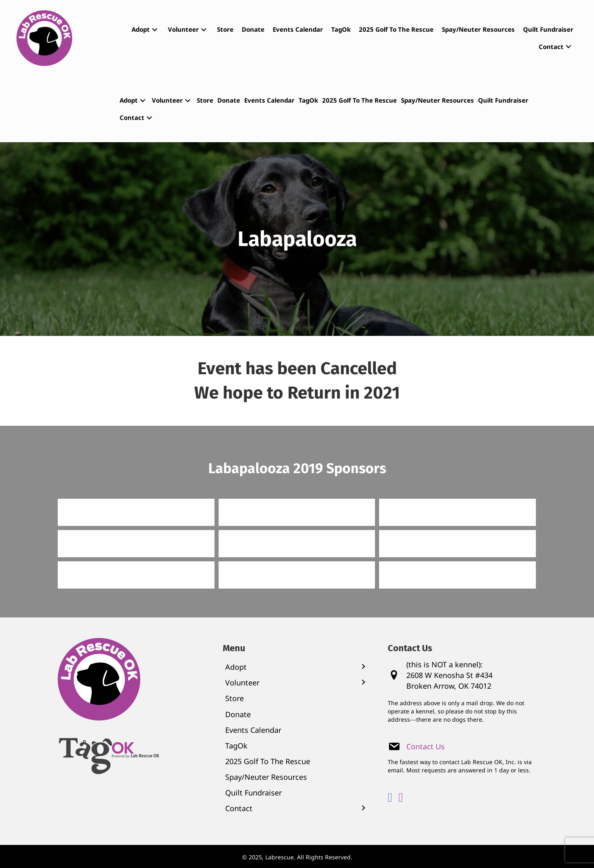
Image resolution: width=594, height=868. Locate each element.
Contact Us (425, 746)
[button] (155, 29)
